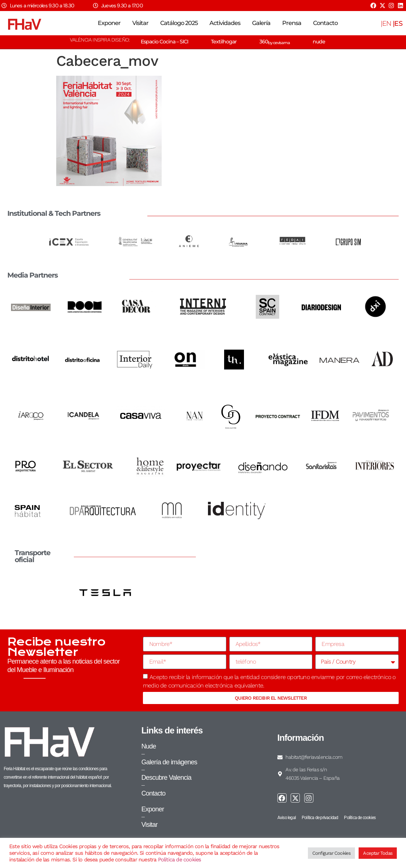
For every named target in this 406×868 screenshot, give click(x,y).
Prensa (292, 23)
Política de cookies (180, 860)
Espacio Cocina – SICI (164, 42)
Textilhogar (224, 42)
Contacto (325, 23)
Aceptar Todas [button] (378, 853)
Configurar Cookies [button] (332, 853)
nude (319, 42)
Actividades (225, 23)
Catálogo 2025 (179, 23)
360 (275, 42)
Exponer (109, 23)
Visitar (140, 23)
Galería (261, 23)
